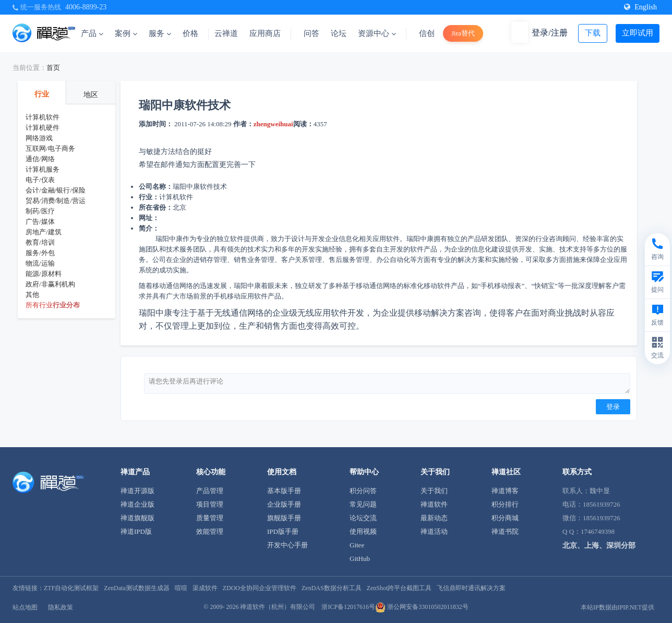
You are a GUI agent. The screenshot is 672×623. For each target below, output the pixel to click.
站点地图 (25, 607)
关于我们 (434, 491)
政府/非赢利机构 (50, 284)
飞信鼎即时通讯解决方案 (471, 588)
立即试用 (638, 33)
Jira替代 (463, 33)
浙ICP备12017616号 (348, 607)
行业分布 (66, 305)
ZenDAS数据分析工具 (332, 588)
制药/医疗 (40, 211)
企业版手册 (284, 504)
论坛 (339, 33)
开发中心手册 (287, 545)
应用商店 (265, 33)
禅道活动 (434, 531)
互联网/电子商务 (50, 148)
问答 (311, 33)
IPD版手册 (283, 531)
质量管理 (210, 518)
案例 (126, 33)
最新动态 (434, 518)
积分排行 (505, 504)
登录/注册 (549, 33)
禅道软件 (434, 504)
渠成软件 (205, 588)
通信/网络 (40, 159)
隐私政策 (61, 607)
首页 (53, 68)
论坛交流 (363, 518)
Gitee (357, 545)
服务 (160, 33)
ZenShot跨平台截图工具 (399, 588)
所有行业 (39, 305)
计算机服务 (43, 169)
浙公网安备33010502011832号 (422, 607)
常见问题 (363, 504)
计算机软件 (43, 117)
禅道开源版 (137, 491)
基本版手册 (284, 491)
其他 (32, 295)
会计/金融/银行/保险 (56, 190)
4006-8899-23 (86, 7)
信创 (427, 33)
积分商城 (505, 518)
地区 (91, 95)
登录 (613, 407)
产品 (92, 33)
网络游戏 (39, 138)
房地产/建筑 (44, 232)
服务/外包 (40, 253)
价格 (190, 33)
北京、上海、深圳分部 (599, 546)
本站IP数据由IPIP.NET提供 (617, 607)
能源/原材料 (44, 274)
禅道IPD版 (136, 531)
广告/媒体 (40, 221)
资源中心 (377, 33)
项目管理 (210, 504)
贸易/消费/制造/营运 (56, 201)
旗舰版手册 (284, 518)
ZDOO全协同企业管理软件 (260, 588)
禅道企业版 (137, 504)
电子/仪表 (40, 180)
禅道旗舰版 (137, 518)
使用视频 (363, 531)
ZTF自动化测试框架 (71, 588)
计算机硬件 (43, 128)
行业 (42, 94)
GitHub (360, 559)
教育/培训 (40, 242)
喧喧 (181, 588)
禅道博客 (505, 491)
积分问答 (363, 491)
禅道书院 (505, 531)
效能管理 (210, 531)
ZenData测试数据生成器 (136, 588)
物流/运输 (40, 263)
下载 (593, 33)
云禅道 (226, 33)
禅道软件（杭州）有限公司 (278, 607)
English (640, 7)
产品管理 (210, 491)
